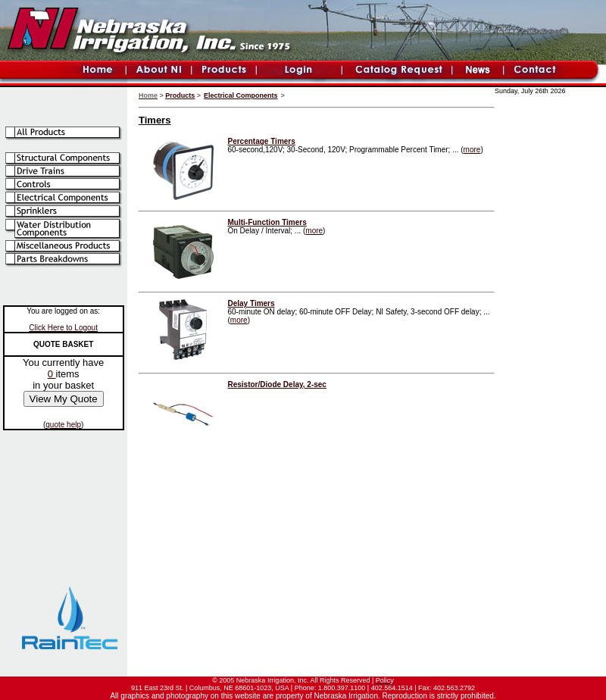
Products (180, 95)
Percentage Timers (262, 141)
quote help (63, 425)
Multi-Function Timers (267, 222)
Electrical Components (241, 95)
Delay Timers (251, 303)
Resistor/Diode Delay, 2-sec (277, 384)
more (472, 150)
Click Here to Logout (63, 328)
